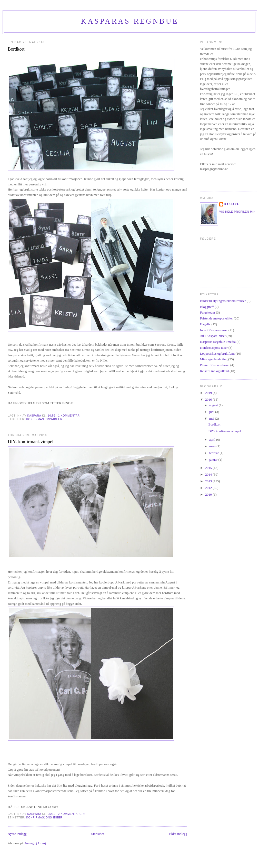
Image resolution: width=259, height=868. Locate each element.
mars (213, 446)
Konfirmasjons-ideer (44, 419)
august (214, 405)
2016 (209, 399)
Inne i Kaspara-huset (214, 330)
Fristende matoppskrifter (216, 318)
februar (215, 453)
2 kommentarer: (72, 814)
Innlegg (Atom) (36, 843)
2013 (209, 481)
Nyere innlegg (17, 834)
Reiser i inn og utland (214, 371)
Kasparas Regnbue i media (218, 342)
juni (212, 412)
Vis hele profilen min (237, 212)
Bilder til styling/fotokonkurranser (223, 301)
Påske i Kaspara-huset (215, 365)
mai (212, 418)
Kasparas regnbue (130, 21)
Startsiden (98, 834)
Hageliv (205, 324)
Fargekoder (208, 312)
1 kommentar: (70, 416)
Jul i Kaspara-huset (213, 336)
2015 (209, 468)
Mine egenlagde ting (214, 359)
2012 (209, 488)
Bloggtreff (207, 307)
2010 (209, 494)
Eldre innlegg (178, 834)
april (213, 440)
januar (214, 460)
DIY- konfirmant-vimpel (31, 442)
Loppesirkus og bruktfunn (217, 353)
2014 (209, 474)
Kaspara (232, 204)
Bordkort (16, 49)
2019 (209, 393)
